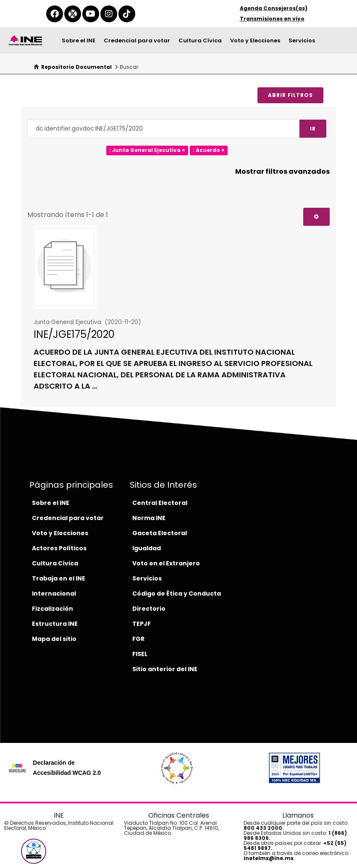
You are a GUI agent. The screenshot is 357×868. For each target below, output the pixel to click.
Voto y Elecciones (255, 41)
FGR (138, 639)
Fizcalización (52, 609)
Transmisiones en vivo (272, 19)
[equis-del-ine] (73, 14)
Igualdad (147, 548)
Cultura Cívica (200, 41)
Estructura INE (55, 624)
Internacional (54, 593)
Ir (313, 129)
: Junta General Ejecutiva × (147, 150)
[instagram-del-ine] (109, 14)
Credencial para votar (137, 41)
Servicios (302, 41)
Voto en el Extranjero (166, 563)
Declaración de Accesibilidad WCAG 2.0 (67, 768)
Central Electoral (160, 503)
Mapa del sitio (54, 639)
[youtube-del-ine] (91, 14)
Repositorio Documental (76, 67)
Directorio (149, 609)
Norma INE (149, 518)
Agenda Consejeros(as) (274, 8)
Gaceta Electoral (160, 533)
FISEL (140, 654)
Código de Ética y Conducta (177, 593)
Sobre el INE (79, 41)
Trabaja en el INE (59, 578)
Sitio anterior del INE (165, 669)
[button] (34, 851)
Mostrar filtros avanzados (282, 171)
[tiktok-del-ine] (127, 14)
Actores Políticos (59, 548)
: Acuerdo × (209, 150)
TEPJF (142, 624)
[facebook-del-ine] (55, 14)
